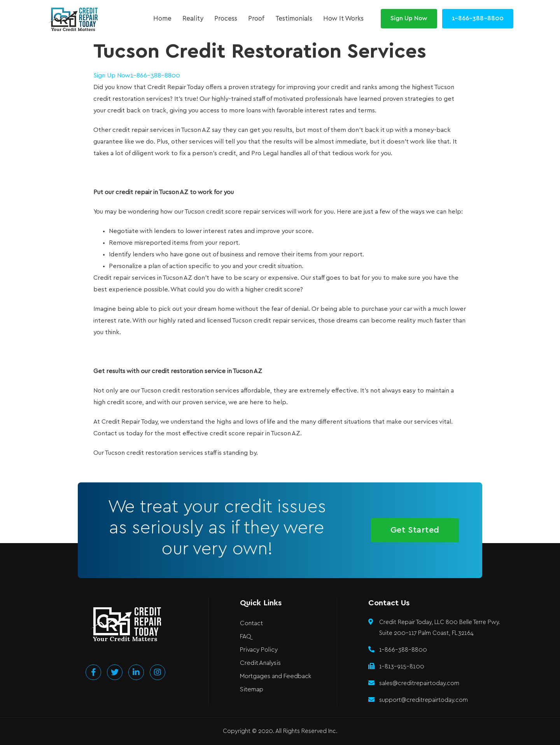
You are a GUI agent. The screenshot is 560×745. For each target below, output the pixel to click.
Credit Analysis (260, 663)
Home (162, 19)
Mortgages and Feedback (276, 676)
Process (226, 19)
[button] (409, 19)
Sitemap (252, 690)
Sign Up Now (112, 76)
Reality (193, 19)
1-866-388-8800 (155, 76)
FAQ (246, 637)
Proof (256, 19)
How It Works (343, 19)
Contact (251, 623)
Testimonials (294, 19)
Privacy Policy (259, 650)
